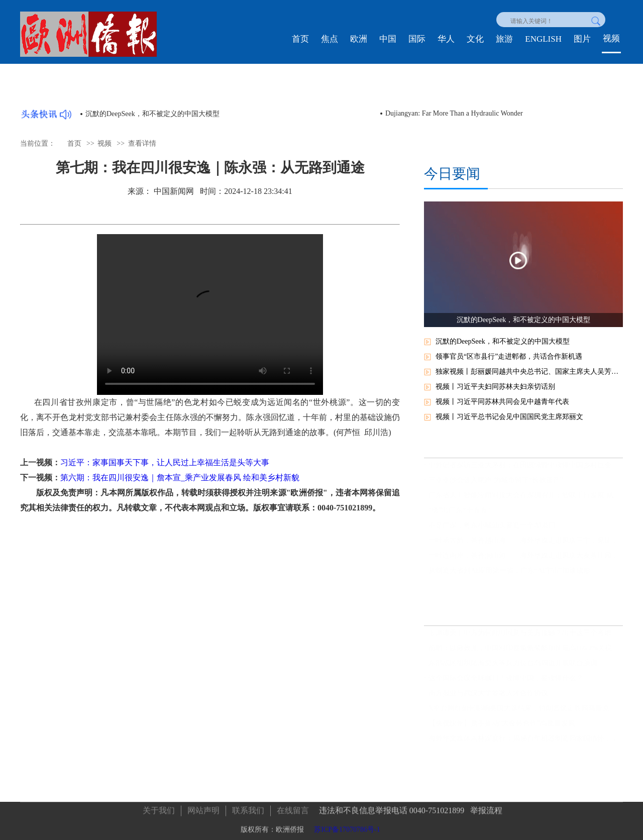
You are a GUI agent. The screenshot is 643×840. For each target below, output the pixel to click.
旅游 (504, 39)
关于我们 (159, 808)
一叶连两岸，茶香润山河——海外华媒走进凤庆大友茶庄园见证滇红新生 (526, 560)
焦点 (330, 39)
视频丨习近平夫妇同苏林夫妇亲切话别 (495, 387)
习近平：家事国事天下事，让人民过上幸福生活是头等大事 (165, 462)
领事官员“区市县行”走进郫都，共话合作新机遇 (509, 356)
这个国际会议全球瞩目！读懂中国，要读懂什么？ (506, 683)
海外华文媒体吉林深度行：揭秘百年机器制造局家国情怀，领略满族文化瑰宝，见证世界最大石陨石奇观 (526, 743)
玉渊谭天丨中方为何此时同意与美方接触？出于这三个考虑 (520, 638)
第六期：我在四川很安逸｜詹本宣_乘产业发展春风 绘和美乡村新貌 (180, 478)
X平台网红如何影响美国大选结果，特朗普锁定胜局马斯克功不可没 (526, 713)
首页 (300, 39)
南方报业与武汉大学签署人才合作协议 (488, 698)
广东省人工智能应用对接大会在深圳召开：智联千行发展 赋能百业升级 (526, 500)
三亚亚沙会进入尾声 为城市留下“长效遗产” (496, 485)
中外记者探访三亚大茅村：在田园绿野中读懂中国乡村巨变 (520, 470)
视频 (611, 38)
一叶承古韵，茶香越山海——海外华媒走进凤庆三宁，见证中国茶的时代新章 (526, 545)
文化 (475, 39)
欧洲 (359, 39)
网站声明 (203, 808)
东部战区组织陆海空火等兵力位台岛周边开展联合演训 (513, 668)
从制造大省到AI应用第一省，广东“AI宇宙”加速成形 (509, 575)
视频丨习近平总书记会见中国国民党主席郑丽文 (509, 417)
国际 (417, 39)
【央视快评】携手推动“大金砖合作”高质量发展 (502, 728)
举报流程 (486, 808)
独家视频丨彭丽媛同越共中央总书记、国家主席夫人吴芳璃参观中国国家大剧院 (529, 372)
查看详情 (142, 143)
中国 (388, 39)
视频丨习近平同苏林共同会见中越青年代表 (502, 402)
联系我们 (248, 808)
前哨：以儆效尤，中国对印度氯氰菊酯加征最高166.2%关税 (520, 653)
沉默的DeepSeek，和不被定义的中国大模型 (152, 114)
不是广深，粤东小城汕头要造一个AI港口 (492, 530)
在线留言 (293, 808)
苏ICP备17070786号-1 (347, 827)
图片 (582, 39)
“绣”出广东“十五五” (459, 515)
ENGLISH (543, 39)
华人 (446, 39)
